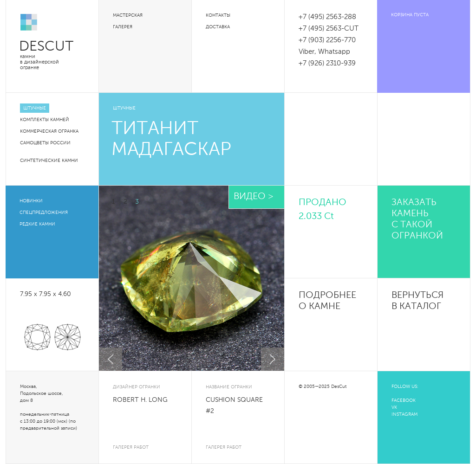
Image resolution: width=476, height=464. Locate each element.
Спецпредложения (44, 213)
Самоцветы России (45, 143)
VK (394, 407)
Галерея (123, 27)
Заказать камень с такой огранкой (417, 219)
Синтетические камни (49, 161)
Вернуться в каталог (417, 301)
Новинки (31, 201)
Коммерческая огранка (49, 131)
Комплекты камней (45, 120)
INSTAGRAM (404, 414)
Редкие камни (37, 224)
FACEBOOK (404, 400)
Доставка (218, 27)
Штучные (35, 108)
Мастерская (128, 15)
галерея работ (131, 447)
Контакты (218, 15)
